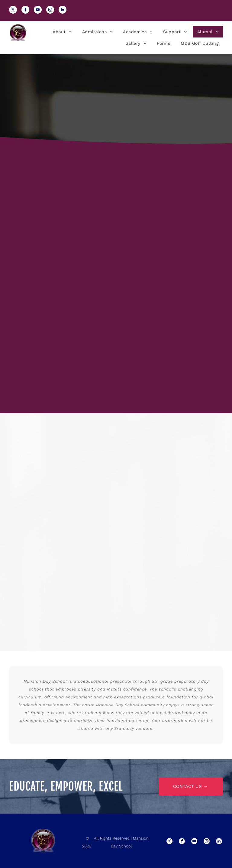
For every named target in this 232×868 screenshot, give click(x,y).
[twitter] (13, 10)
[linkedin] (63, 10)
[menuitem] (61, 32)
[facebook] (25, 10)
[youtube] (38, 10)
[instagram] (50, 10)
